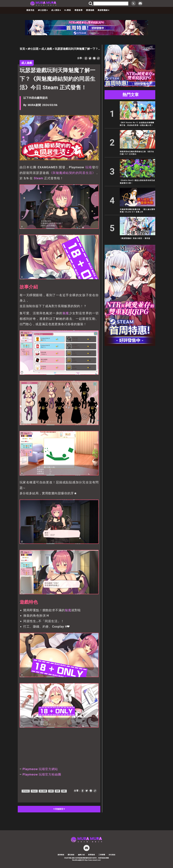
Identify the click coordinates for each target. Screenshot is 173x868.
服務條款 (61, 855)
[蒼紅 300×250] (130, 86)
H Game (26, 791)
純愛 (57, 791)
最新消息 (30, 10)
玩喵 (89, 167)
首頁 (22, 49)
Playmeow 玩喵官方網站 (40, 769)
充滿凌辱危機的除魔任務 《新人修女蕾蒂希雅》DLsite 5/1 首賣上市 (137, 211)
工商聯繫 (102, 855)
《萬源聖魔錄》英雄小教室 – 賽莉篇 (135, 238)
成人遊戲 (47, 49)
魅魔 (66, 313)
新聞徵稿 (92, 855)
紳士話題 (43, 10)
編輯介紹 (81, 855)
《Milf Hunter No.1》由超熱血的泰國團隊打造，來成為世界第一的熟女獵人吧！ (137, 124)
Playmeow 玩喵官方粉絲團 (42, 774)
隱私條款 (71, 855)
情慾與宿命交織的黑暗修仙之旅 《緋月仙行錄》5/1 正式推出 (137, 153)
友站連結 (112, 855)
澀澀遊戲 (90, 10)
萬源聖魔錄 (104, 10)
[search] (111, 4)
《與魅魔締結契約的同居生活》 (72, 173)
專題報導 (79, 10)
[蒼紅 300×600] (130, 345)
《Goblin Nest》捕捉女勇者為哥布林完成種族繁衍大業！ (137, 182)
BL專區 (68, 10)
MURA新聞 (34, 105)
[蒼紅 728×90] (86, 34)
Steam (39, 178)
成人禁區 (56, 10)
